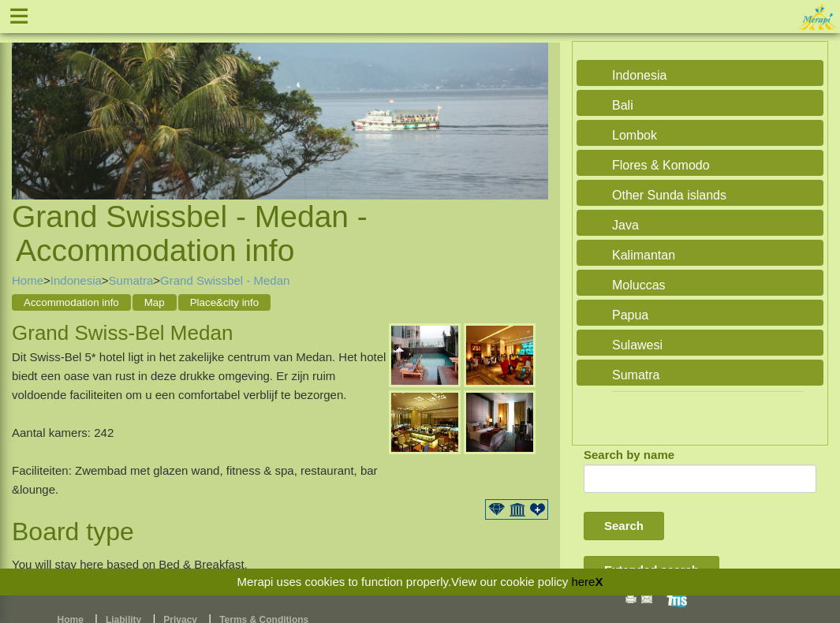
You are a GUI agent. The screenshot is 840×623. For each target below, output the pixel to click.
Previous (28, 102)
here (583, 582)
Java (625, 225)
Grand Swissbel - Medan (225, 280)
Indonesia (76, 280)
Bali (623, 105)
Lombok (635, 135)
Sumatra (131, 280)
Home (28, 280)
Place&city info (224, 302)
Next (532, 102)
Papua (630, 315)
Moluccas (639, 285)
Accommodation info (71, 302)
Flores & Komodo (661, 165)
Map (155, 302)
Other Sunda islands (669, 195)
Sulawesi (637, 345)
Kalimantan (644, 255)
